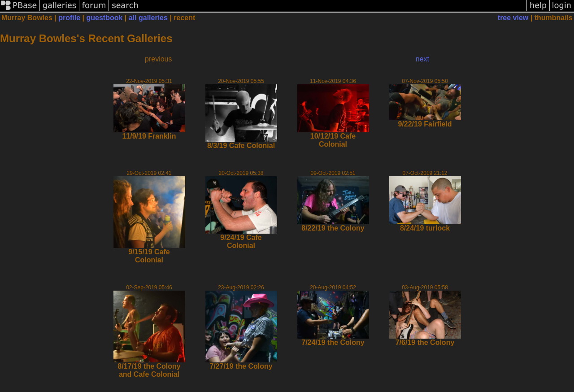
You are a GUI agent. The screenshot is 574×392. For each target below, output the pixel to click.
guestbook (104, 18)
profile (69, 18)
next (422, 59)
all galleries (148, 18)
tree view (513, 18)
